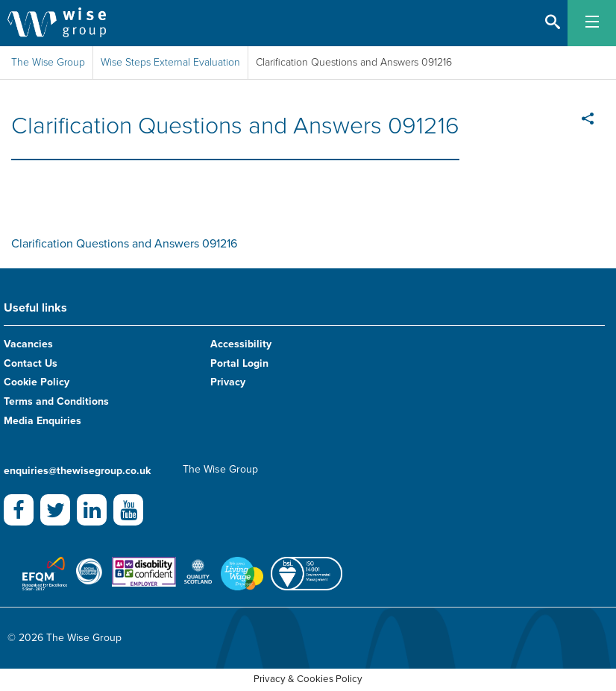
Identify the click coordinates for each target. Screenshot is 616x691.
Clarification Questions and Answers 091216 (124, 244)
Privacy (228, 382)
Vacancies (28, 344)
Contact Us (31, 363)
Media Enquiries (43, 421)
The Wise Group (48, 62)
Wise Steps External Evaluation (170, 62)
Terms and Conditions (56, 401)
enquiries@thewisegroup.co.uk (77, 471)
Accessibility (241, 344)
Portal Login (239, 363)
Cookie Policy (37, 382)
